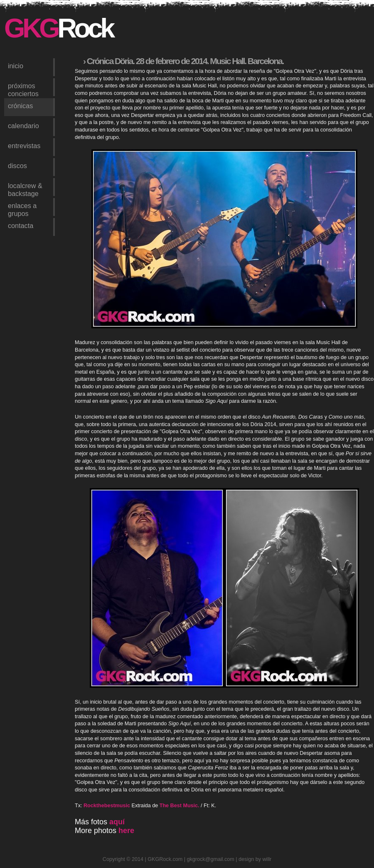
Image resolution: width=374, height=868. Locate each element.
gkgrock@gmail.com (211, 859)
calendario (23, 126)
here (126, 831)
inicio (16, 66)
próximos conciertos (23, 89)
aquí (117, 822)
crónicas (20, 106)
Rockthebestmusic (107, 806)
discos (17, 166)
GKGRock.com (165, 859)
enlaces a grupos (22, 209)
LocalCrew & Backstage (25, 189)
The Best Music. (180, 806)
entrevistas (24, 146)
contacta (21, 226)
